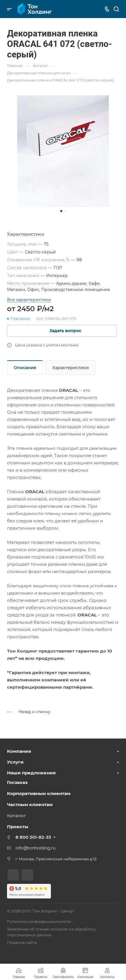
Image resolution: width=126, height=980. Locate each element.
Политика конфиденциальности (39, 921)
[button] (61, 211)
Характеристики (71, 368)
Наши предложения (31, 773)
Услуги (15, 762)
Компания (19, 751)
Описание (25, 368)
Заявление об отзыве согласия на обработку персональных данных (51, 932)
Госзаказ (17, 782)
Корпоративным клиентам (39, 793)
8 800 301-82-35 (33, 837)
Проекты (18, 827)
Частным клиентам (30, 804)
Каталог (17, 816)
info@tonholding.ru (36, 848)
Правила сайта (22, 942)
